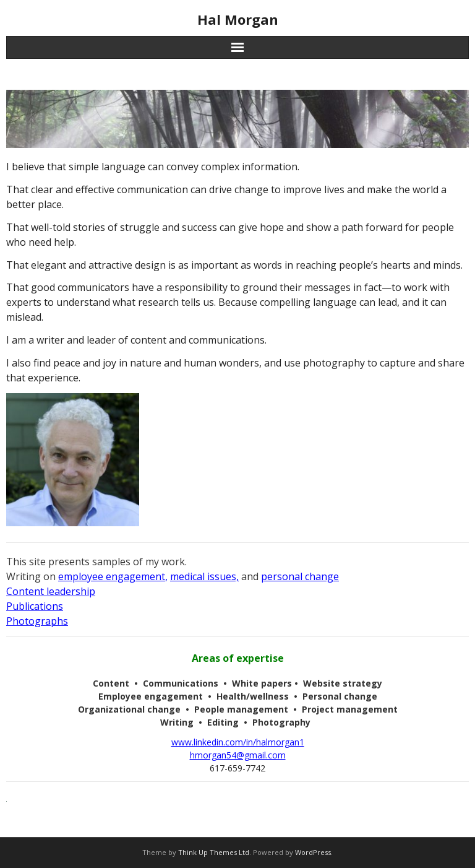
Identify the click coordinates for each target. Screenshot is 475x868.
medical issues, (204, 576)
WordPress (313, 852)
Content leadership (51, 591)
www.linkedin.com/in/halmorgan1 (238, 742)
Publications (35, 606)
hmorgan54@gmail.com (238, 755)
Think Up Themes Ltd (214, 852)
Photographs (37, 621)
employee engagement (112, 576)
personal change (300, 576)
